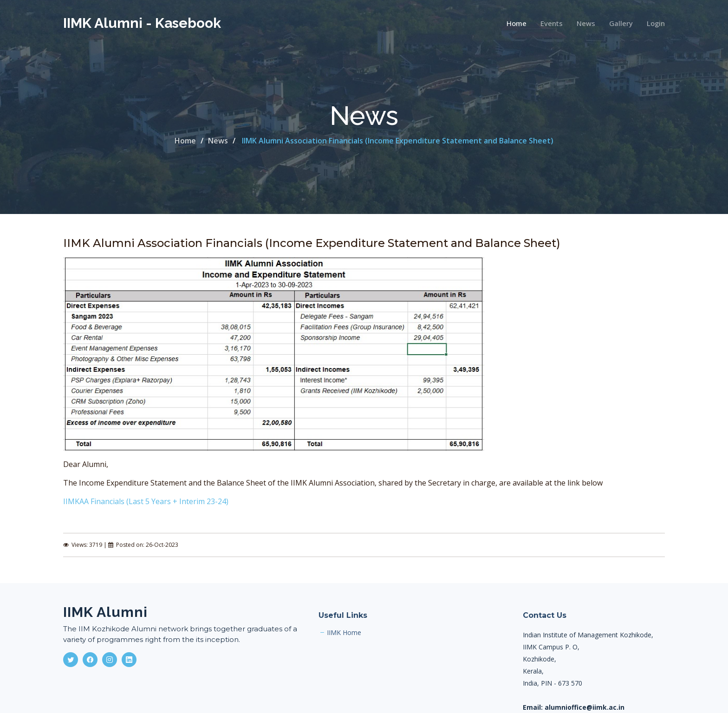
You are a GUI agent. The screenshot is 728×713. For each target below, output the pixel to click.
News (586, 23)
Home (517, 23)
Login (656, 23)
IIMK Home (344, 633)
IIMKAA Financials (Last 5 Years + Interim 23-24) (146, 501)
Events (552, 23)
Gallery (621, 23)
